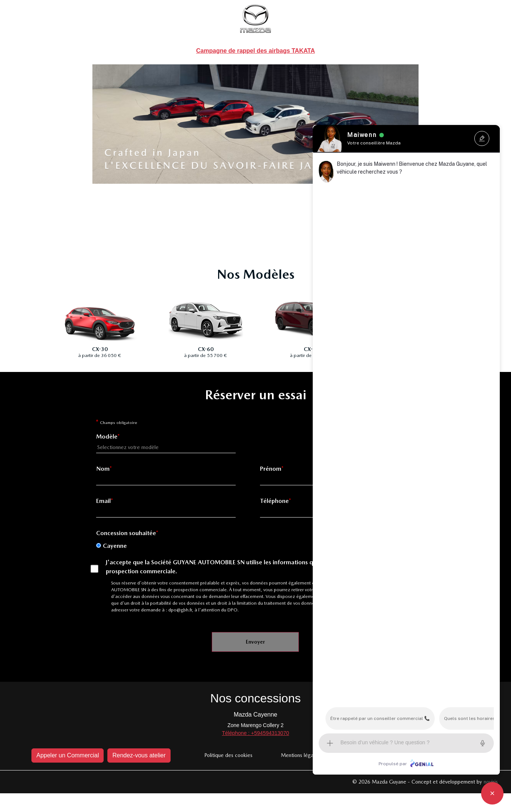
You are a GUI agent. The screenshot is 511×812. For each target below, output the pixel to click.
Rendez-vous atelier (139, 755)
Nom (103, 469)
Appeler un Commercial (68, 755)
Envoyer (255, 642)
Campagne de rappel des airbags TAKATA (255, 51)
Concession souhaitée (126, 533)
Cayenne (115, 546)
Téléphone (274, 501)
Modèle (107, 436)
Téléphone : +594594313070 (255, 733)
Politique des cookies (228, 755)
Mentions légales (300, 755)
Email (103, 501)
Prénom (271, 469)
